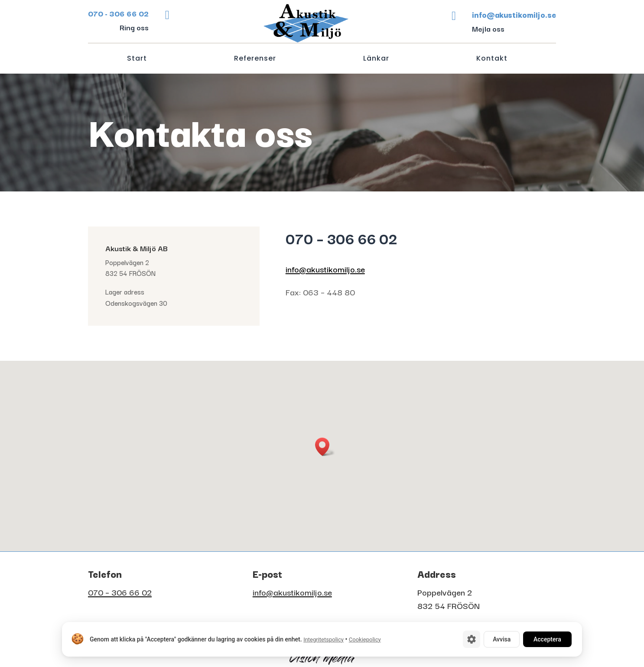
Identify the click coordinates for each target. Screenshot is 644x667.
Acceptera (547, 639)
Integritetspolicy (324, 639)
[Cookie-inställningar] (472, 639)
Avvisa (502, 639)
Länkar (376, 59)
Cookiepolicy (365, 639)
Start (137, 59)
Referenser (255, 59)
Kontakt (492, 59)
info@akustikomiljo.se (325, 269)
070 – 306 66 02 (120, 592)
